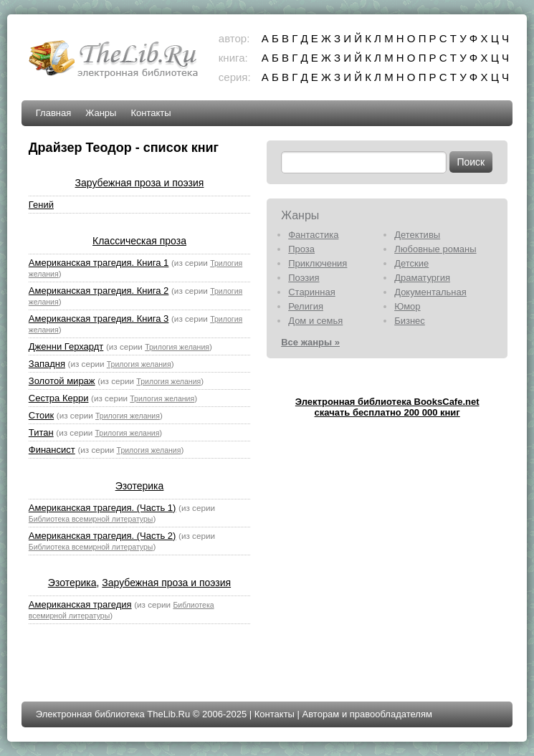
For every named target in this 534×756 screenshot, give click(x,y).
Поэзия (304, 278)
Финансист (52, 450)
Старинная (312, 292)
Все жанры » (310, 342)
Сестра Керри (59, 398)
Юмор (407, 306)
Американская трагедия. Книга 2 (99, 291)
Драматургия (422, 278)
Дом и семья (315, 321)
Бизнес (410, 321)
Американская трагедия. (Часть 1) (102, 508)
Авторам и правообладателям (367, 714)
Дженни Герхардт (66, 346)
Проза (301, 249)
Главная (53, 113)
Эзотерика (140, 486)
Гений (41, 205)
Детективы (417, 235)
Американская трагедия (80, 604)
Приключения (318, 263)
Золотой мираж (62, 381)
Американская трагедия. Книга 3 (99, 319)
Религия (306, 306)
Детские (411, 263)
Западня (47, 364)
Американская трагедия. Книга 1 (99, 263)
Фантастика (313, 235)
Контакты (151, 113)
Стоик (41, 415)
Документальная (430, 292)
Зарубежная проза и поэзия (140, 183)
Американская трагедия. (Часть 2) (102, 536)
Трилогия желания (177, 347)
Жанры (101, 113)
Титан (41, 432)
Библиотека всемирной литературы (91, 519)
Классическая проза (139, 241)
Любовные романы (435, 249)
